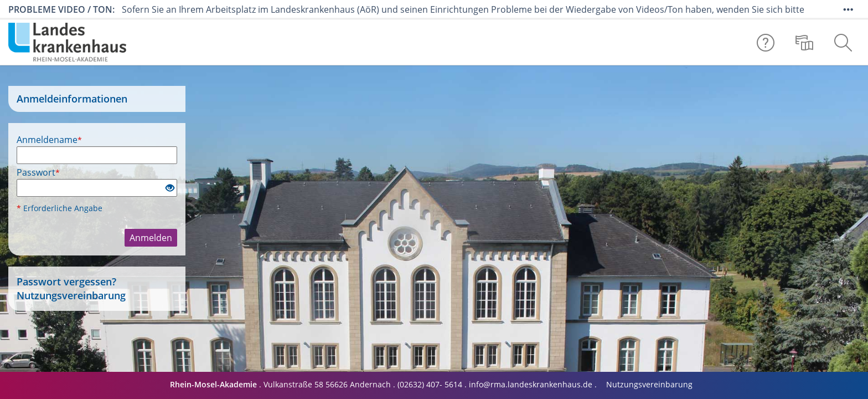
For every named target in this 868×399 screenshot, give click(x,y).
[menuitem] (804, 42)
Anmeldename (49, 140)
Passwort (38, 172)
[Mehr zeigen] (848, 9)
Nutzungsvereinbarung (71, 295)
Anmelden (151, 238)
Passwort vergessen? (66, 282)
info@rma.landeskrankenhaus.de (531, 384)
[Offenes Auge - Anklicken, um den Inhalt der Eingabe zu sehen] (170, 188)
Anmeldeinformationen (72, 99)
